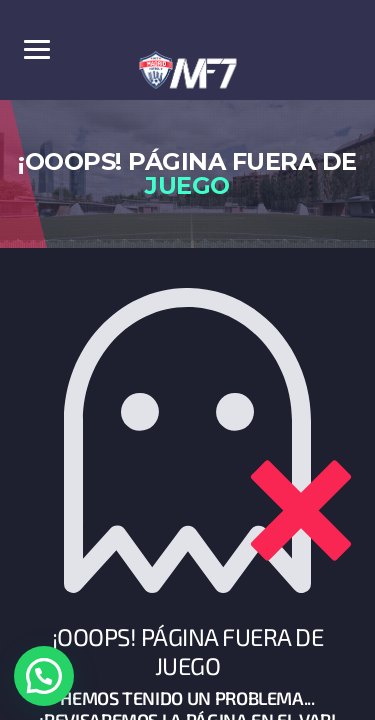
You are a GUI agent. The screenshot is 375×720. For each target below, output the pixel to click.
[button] (44, 676)
